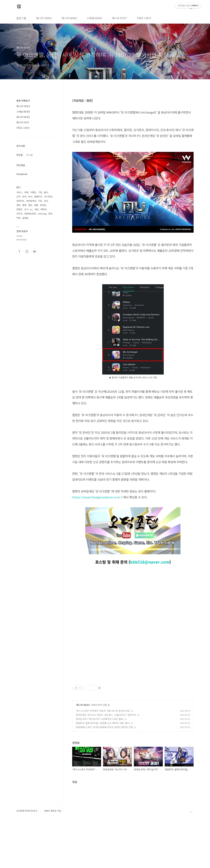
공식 (46, 201)
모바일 (43, 205)
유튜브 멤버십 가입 (53, 857)
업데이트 (20, 201)
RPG (30, 197)
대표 (36, 205)
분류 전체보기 (23, 101)
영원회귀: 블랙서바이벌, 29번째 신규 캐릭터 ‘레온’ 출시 (103, 769)
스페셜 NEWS (94, 18)
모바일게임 (31, 201)
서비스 (19, 192)
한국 (50, 214)
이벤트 (33, 192)
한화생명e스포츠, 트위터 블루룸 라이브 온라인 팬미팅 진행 (104, 773)
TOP (191, 858)
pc (31, 209)
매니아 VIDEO (44, 18)
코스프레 (48, 197)
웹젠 (24, 205)
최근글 (20, 155)
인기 (26, 209)
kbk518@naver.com (150, 562)
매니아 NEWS (69, 18)
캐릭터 (43, 209)
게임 (37, 209)
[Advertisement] (133, 700)
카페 (26, 192)
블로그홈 (21, 18)
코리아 (19, 214)
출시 (46, 192)
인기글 (29, 155)
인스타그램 (27, 251)
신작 (18, 197)
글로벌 (25, 218)
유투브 (34, 251)
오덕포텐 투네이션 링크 (27, 857)
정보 (18, 205)
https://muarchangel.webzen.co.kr (96, 497)
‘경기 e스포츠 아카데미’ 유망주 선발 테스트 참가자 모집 (103, 757)
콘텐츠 (19, 209)
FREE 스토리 (144, 18)
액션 (18, 218)
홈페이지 (38, 197)
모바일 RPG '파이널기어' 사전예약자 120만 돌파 (99, 765)
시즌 (40, 201)
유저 (24, 197)
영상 (30, 205)
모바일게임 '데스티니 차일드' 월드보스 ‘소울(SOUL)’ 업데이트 (106, 761)
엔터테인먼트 (30, 214)
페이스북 (19, 251)
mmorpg (42, 214)
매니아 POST (120, 18)
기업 (40, 192)
